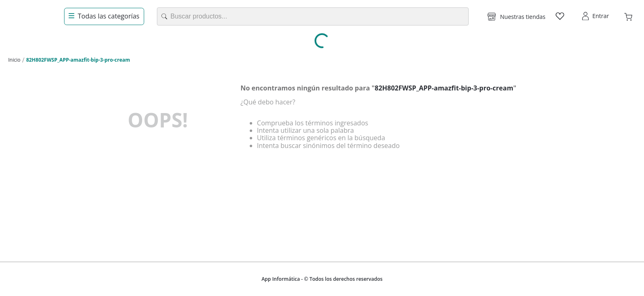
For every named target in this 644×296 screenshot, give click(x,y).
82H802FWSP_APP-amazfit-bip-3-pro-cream (78, 60)
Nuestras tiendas (523, 17)
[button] (516, 16)
